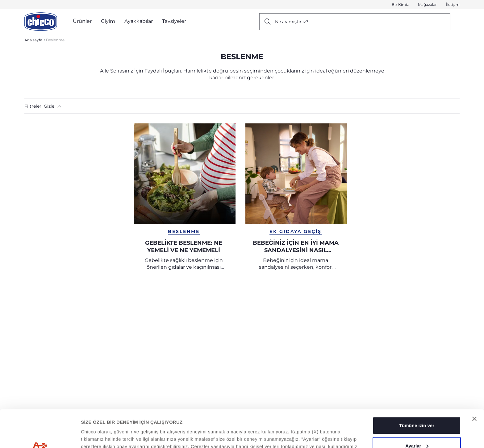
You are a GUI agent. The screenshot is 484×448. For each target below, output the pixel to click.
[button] (46, 106)
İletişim (453, 4)
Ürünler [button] (82, 21)
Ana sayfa (33, 40)
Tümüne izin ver (417, 390)
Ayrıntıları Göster (100, 436)
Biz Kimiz (400, 4)
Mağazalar (427, 4)
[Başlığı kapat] (474, 384)
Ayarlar (417, 411)
